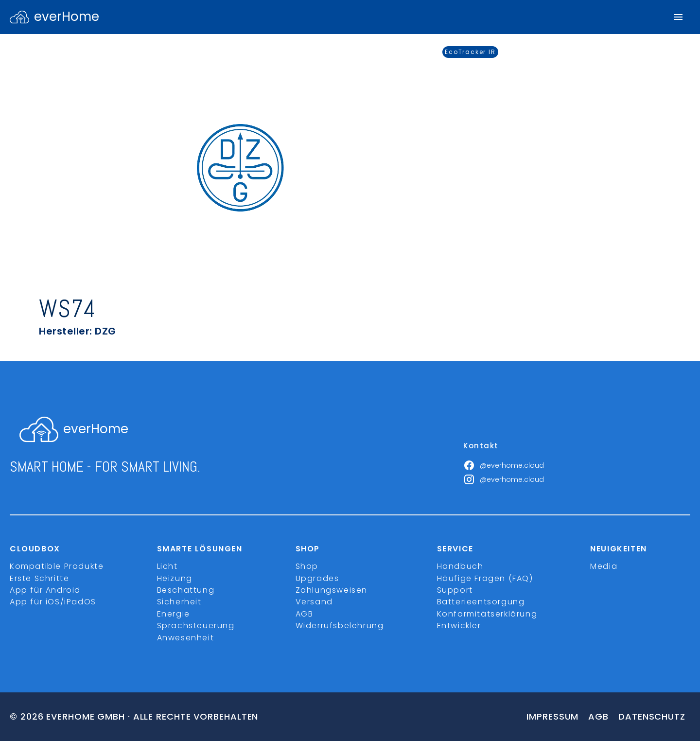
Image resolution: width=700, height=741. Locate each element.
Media (604, 566)
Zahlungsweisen (332, 590)
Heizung (175, 578)
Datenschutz (652, 716)
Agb (598, 716)
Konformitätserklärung (487, 614)
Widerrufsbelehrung (340, 626)
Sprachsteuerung (196, 626)
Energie (174, 614)
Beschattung (186, 590)
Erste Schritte (39, 578)
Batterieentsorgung (481, 602)
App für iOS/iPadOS (53, 602)
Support (455, 590)
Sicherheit (179, 602)
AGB (305, 614)
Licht (167, 566)
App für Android (45, 590)
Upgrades (317, 578)
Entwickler (459, 626)
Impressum (552, 716)
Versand (314, 602)
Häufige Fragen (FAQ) (485, 578)
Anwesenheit (186, 638)
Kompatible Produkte (57, 566)
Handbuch (460, 566)
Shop (307, 566)
